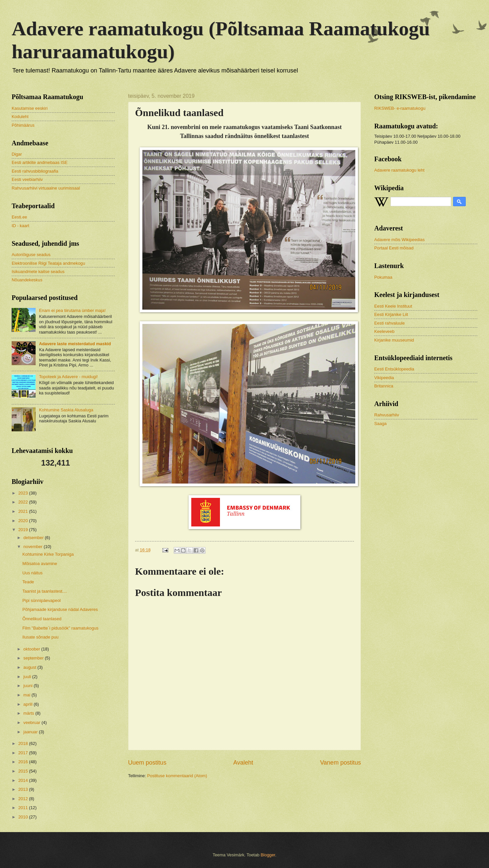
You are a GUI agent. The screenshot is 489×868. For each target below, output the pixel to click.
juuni (28, 686)
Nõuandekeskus (27, 280)
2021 (24, 511)
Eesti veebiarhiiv (27, 179)
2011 (24, 808)
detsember (34, 538)
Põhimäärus (23, 125)
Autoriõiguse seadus (31, 255)
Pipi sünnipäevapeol (41, 600)
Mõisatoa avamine (40, 564)
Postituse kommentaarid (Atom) (177, 776)
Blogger (268, 855)
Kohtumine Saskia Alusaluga (66, 410)
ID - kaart (20, 226)
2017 (24, 753)
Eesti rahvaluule (390, 323)
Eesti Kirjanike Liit (391, 314)
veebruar (32, 723)
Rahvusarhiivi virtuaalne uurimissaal (46, 188)
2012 (24, 799)
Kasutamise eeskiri (30, 108)
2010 (24, 817)
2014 (24, 780)
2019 (24, 530)
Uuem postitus (147, 763)
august (30, 667)
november (33, 547)
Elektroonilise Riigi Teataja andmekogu (48, 263)
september (34, 658)
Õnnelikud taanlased (42, 619)
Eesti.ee (19, 217)
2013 (24, 789)
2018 (24, 743)
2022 (24, 502)
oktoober (32, 649)
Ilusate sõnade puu (40, 637)
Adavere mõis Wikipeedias (400, 240)
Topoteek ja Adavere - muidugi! (68, 377)
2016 (24, 762)
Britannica (384, 386)
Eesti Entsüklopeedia (394, 369)
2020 (24, 521)
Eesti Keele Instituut (393, 306)
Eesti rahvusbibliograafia (35, 171)
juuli (28, 677)
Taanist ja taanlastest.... (45, 591)
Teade (28, 582)
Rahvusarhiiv (387, 415)
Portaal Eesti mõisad (394, 248)
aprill (28, 704)
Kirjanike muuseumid (394, 340)
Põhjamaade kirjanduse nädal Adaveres (60, 609)
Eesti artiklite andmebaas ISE (40, 162)
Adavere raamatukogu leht (399, 170)
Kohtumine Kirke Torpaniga (48, 554)
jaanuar (31, 732)
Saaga (380, 424)
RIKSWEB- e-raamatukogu (400, 108)
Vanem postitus (340, 763)
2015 (24, 771)
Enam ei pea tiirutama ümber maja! (72, 310)
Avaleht (243, 763)
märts (29, 713)
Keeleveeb (384, 331)
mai (27, 695)
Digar (17, 154)
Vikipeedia (384, 378)
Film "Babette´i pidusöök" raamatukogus (60, 628)
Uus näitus (32, 573)
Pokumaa (383, 277)
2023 (24, 493)
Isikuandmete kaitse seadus (38, 272)
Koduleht (20, 117)
